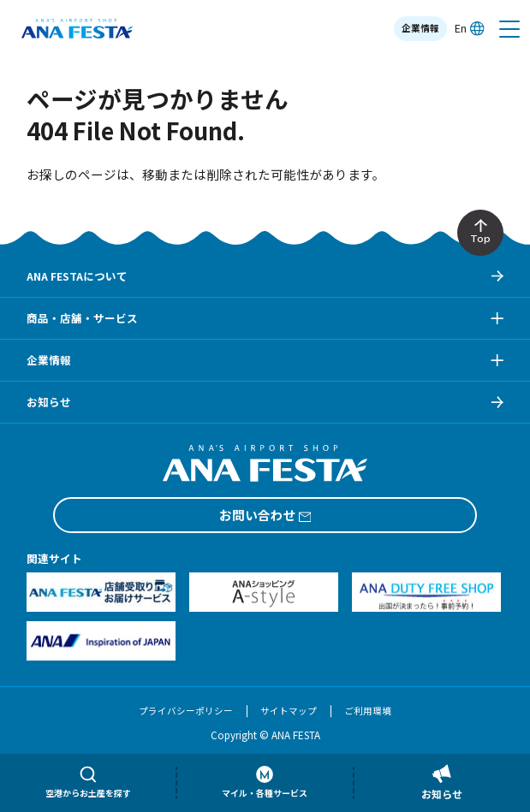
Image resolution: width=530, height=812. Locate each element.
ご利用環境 (368, 711)
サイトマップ (289, 711)
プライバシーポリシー (186, 711)
